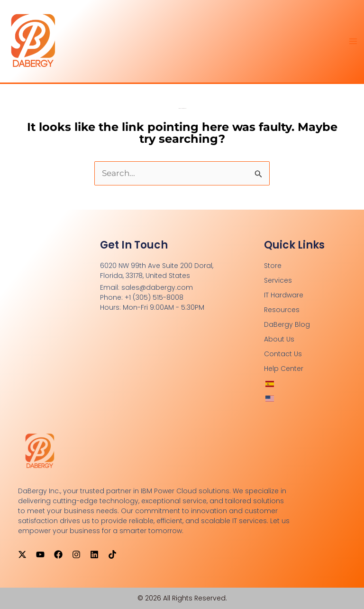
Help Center (284, 369)
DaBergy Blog (287, 324)
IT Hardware (284, 295)
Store (273, 266)
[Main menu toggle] (354, 41)
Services (278, 280)
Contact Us (283, 354)
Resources (282, 310)
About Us (279, 339)
